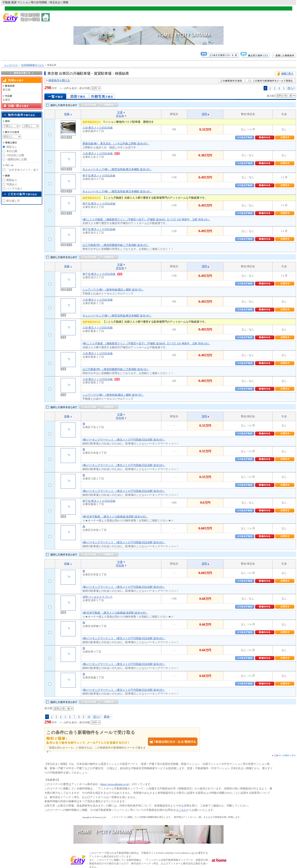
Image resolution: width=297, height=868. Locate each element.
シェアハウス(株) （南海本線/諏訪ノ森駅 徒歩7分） (113, 290)
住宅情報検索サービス (33, 65)
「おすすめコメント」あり (22, 170)
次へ (290, 88)
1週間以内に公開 (16, 159)
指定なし (12, 147)
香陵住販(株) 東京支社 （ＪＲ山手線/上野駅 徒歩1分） (116, 143)
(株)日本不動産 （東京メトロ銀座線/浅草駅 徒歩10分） (115, 517)
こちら (182, 810)
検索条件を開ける (59, 80)
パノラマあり (14, 188)
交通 (120, 112)
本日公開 (12, 151)
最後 (107, 717)
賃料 (204, 114)
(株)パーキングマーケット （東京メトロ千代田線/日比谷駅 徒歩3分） (124, 440)
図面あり (12, 180)
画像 (67, 114)
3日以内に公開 (15, 155)
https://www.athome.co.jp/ (115, 784)
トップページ (11, 65)
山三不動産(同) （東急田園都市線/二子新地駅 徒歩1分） (116, 245)
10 (89, 717)
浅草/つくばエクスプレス (98, 597)
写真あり (12, 184)
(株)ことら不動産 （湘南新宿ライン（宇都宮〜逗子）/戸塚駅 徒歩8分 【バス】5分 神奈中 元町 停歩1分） (146, 219)
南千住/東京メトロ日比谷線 (99, 175)
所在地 (120, 116)
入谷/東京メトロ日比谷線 (98, 128)
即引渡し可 (13, 201)
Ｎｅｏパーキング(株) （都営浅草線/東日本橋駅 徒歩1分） (117, 169)
